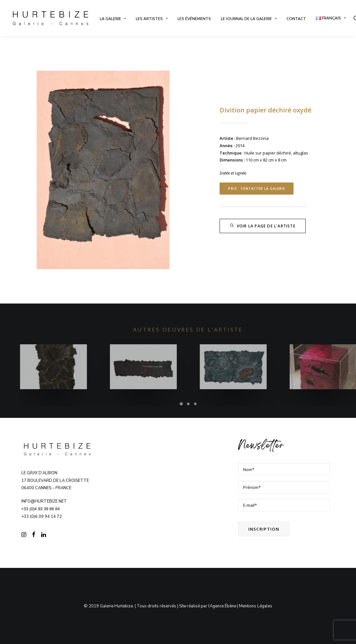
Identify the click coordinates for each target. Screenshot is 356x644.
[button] (24, 535)
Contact (296, 19)
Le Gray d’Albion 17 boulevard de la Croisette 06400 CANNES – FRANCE (55, 481)
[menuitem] (113, 19)
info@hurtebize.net (44, 501)
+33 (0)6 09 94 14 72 (42, 517)
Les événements (194, 19)
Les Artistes (152, 19)
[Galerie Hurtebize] (51, 18)
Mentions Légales (256, 606)
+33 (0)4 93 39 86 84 (41, 509)
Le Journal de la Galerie (249, 19)
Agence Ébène (223, 606)
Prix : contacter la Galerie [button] (257, 189)
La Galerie (113, 19)
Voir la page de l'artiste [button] (263, 226)
